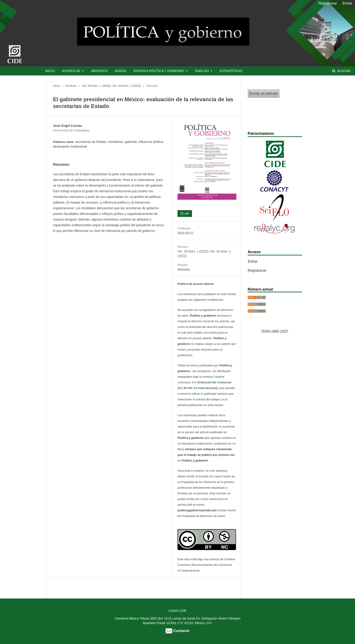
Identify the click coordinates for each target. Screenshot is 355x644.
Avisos (121, 71)
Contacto (177, 631)
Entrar (347, 3)
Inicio (50, 71)
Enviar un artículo (264, 93)
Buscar (343, 71)
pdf (186, 213)
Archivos (99, 71)
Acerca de (72, 71)
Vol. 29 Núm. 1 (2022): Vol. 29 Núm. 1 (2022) (111, 86)
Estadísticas (231, 71)
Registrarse (328, 3)
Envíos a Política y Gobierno (159, 71)
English (202, 71)
